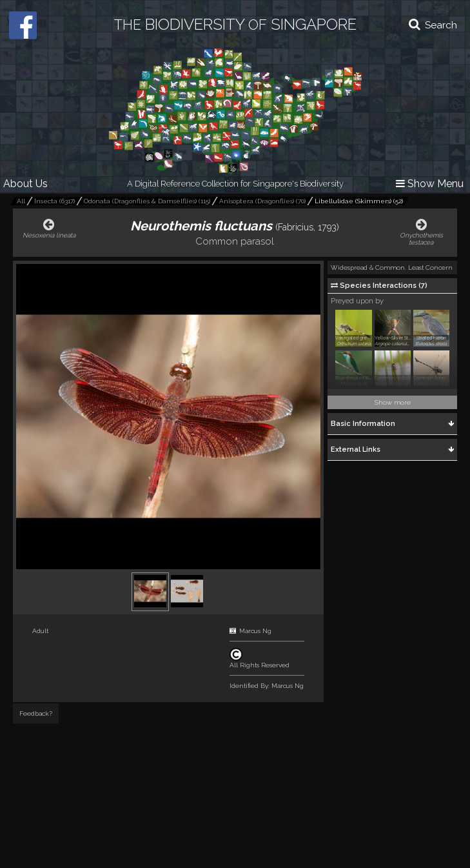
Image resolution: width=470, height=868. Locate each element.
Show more (393, 402)
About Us (25, 184)
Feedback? (36, 713)
